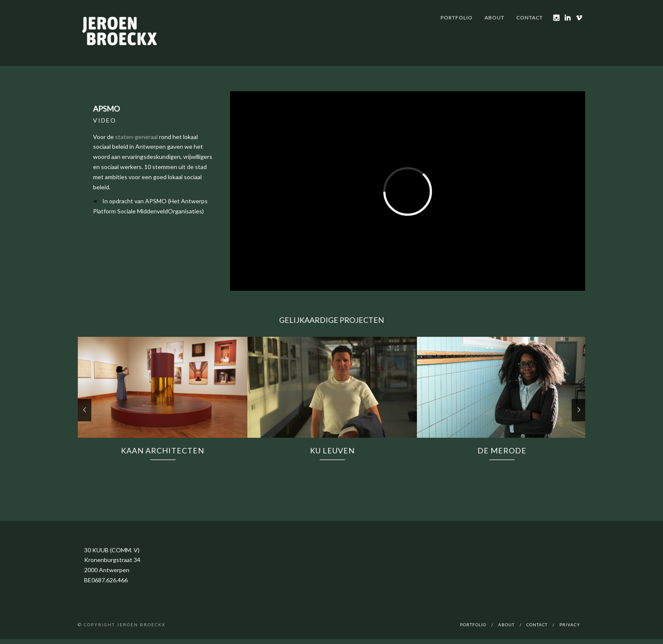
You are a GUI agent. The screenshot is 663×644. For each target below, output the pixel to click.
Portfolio (457, 18)
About (495, 18)
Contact (530, 18)
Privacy (570, 625)
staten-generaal (136, 137)
